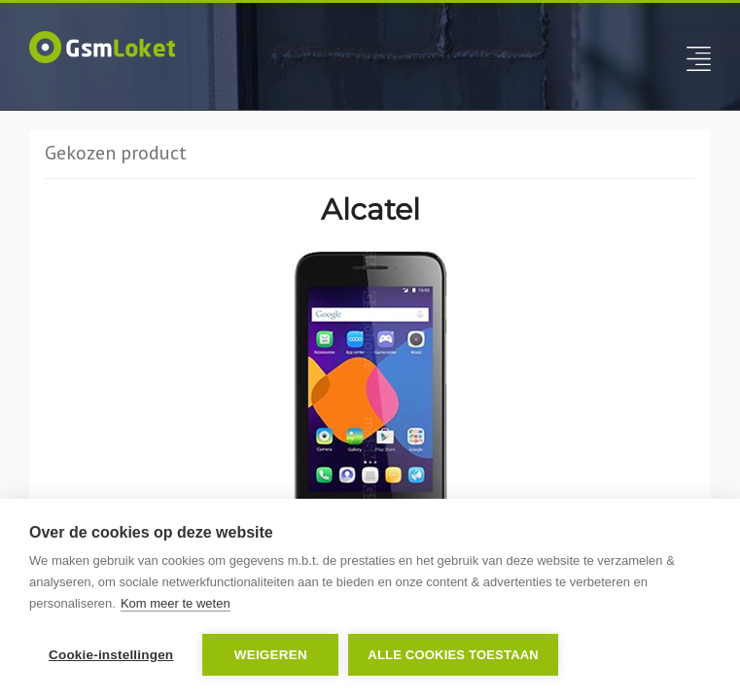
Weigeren (271, 655)
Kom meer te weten (176, 603)
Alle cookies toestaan (453, 655)
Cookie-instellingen (111, 655)
